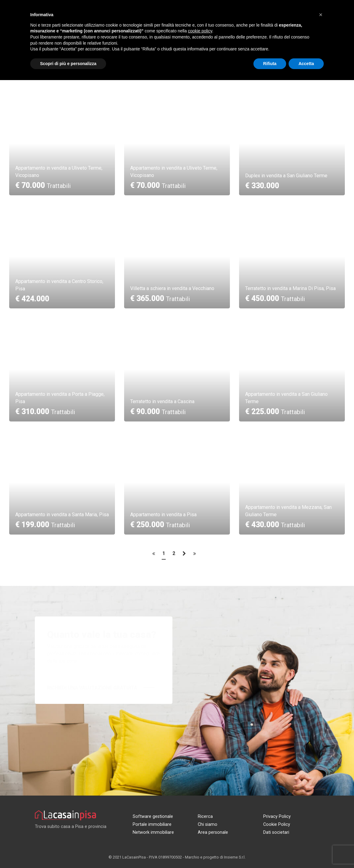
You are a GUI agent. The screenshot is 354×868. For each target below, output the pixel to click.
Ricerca (205, 817)
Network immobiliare (153, 832)
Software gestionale (153, 817)
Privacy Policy (277, 817)
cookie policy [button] (200, 31)
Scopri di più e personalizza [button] (68, 64)
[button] (321, 15)
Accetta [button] (306, 64)
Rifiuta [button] (270, 64)
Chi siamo (208, 824)
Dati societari (276, 832)
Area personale (213, 832)
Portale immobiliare (152, 824)
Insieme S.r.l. (235, 857)
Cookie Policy (277, 824)
